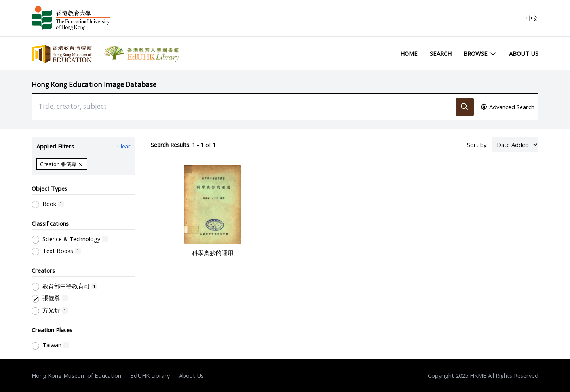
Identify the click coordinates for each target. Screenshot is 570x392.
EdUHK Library (150, 375)
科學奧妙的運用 (213, 253)
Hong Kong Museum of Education (76, 375)
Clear (124, 146)
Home (409, 53)
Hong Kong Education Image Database (94, 85)
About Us (524, 53)
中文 (532, 18)
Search (441, 53)
